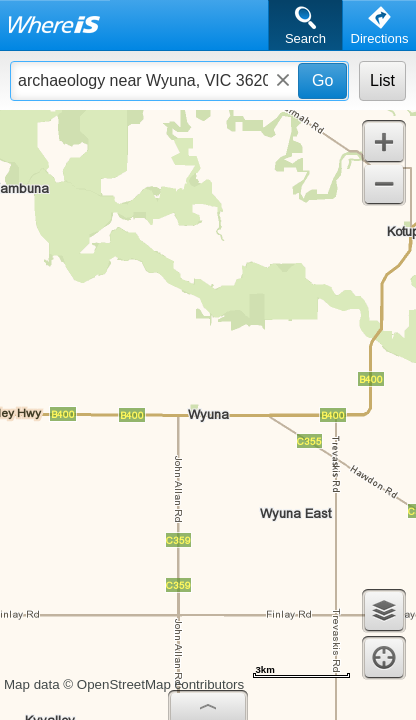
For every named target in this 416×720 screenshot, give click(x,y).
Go (322, 80)
